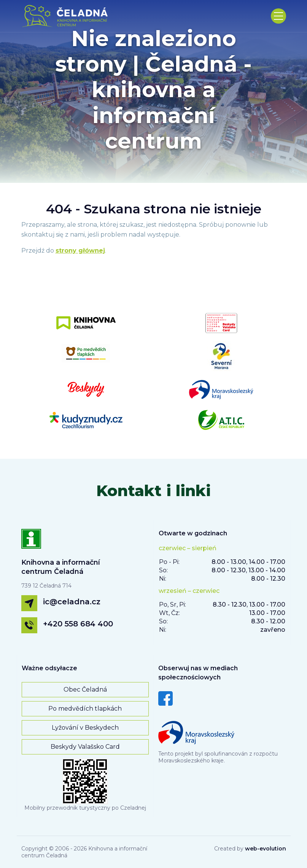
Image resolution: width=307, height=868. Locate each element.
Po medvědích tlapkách (85, 709)
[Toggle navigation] (278, 16)
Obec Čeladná (85, 689)
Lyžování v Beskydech (85, 728)
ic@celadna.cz (72, 602)
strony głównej (80, 251)
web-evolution (266, 849)
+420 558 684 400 (78, 624)
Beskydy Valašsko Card (85, 747)
